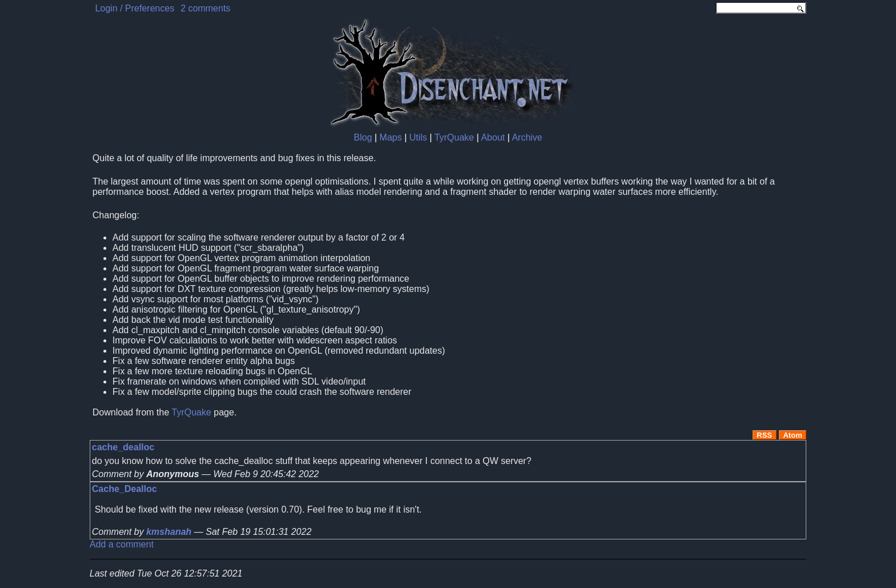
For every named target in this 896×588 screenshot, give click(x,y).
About (493, 137)
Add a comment (122, 544)
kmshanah (169, 532)
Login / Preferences (135, 8)
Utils (418, 137)
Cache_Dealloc (125, 489)
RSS (764, 435)
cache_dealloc (123, 447)
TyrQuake (454, 137)
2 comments (205, 8)
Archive (527, 137)
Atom (792, 435)
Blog (363, 137)
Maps (391, 137)
